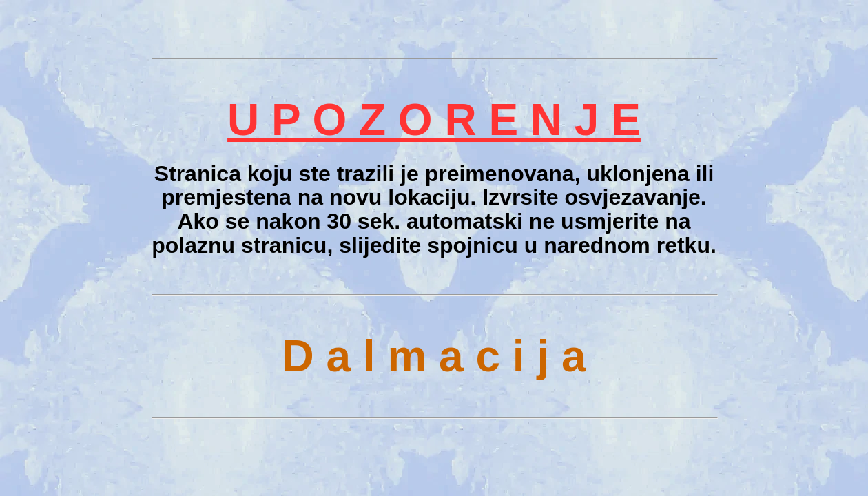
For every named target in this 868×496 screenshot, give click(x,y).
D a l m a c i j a (434, 356)
